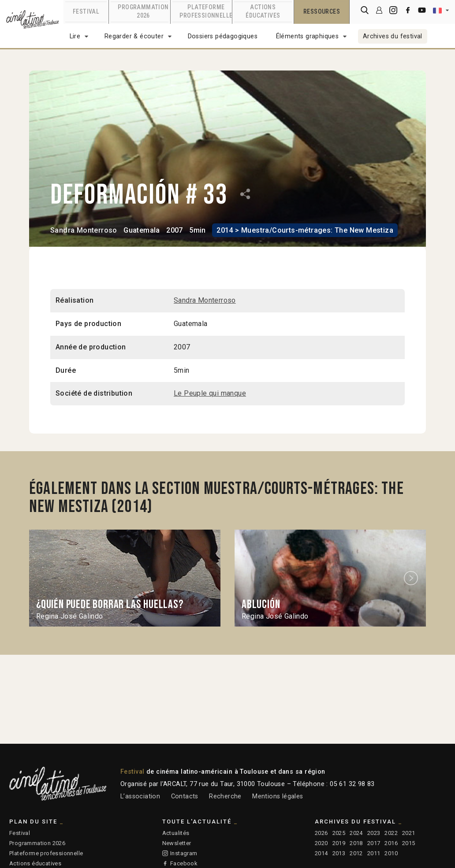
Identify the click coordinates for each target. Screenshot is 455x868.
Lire (75, 36)
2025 (339, 833)
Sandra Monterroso (84, 230)
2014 (321, 853)
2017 (374, 843)
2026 (321, 833)
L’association (140, 796)
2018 (356, 843)
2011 (374, 853)
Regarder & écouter (134, 36)
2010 (391, 853)
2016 (391, 843)
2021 (409, 833)
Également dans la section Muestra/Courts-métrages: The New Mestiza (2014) (219, 497)
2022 (391, 833)
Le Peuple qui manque (210, 393)
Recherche (225, 796)
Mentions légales (278, 796)
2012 (356, 853)
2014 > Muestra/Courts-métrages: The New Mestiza (304, 230)
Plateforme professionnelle (46, 853)
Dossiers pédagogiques (223, 36)
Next (412, 578)
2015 (409, 843)
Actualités (176, 833)
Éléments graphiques (308, 36)
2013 (339, 853)
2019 (339, 843)
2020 (321, 843)
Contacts (185, 796)
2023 (374, 833)
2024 (356, 833)
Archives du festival (393, 36)
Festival (20, 833)
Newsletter (177, 843)
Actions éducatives (35, 863)
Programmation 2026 (37, 843)
